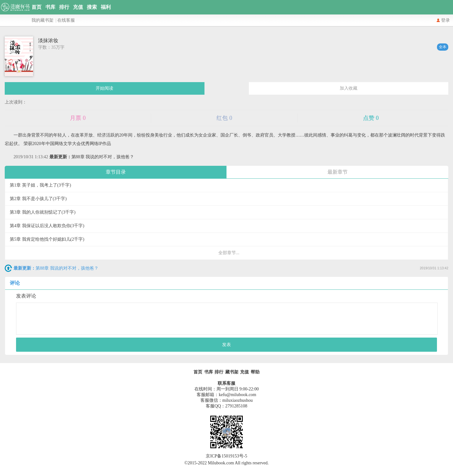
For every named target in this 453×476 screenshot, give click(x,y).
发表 (226, 345)
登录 (445, 20)
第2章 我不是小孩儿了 (38, 199)
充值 (78, 7)
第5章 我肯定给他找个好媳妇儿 (47, 239)
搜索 (92, 7)
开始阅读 (104, 88)
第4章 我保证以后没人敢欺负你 (47, 226)
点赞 (371, 118)
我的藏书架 (42, 20)
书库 (50, 7)
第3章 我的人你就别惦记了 (43, 212)
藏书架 (232, 372)
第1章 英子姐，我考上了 (40, 185)
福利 (106, 7)
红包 (224, 118)
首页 (36, 7)
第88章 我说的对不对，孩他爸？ (92, 157)
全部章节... (229, 253)
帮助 (255, 372)
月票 (78, 118)
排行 (64, 7)
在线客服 (66, 20)
